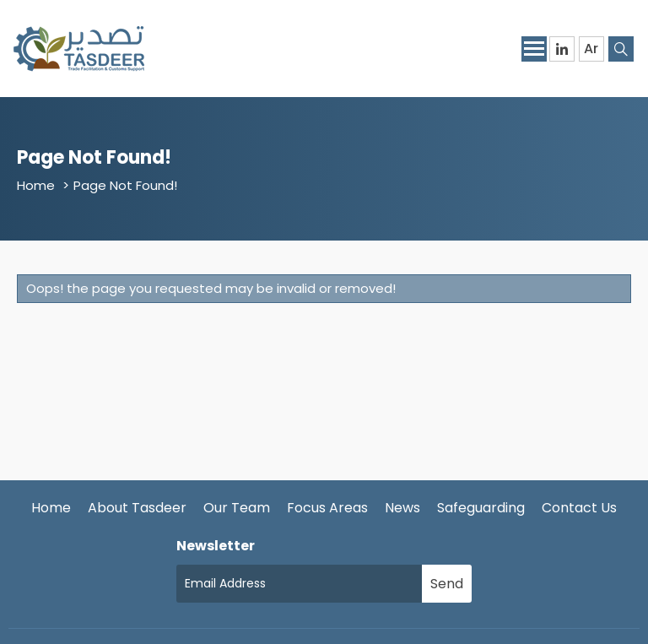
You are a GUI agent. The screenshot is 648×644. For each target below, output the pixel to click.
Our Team (237, 508)
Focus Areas (327, 508)
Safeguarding (481, 508)
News (402, 508)
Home (36, 185)
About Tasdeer (137, 508)
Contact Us (579, 508)
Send (447, 584)
